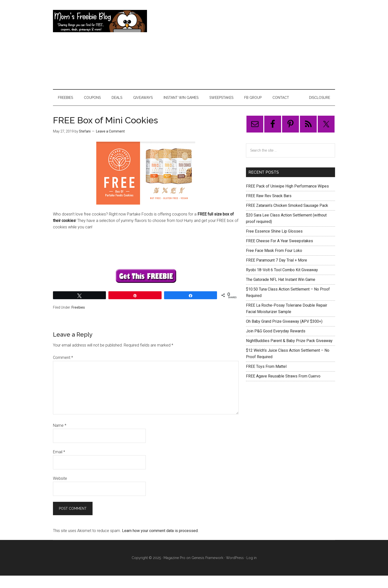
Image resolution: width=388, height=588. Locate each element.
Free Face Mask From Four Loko (274, 251)
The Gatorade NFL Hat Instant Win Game (281, 280)
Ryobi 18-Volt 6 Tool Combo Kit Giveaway (282, 270)
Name (60, 425)
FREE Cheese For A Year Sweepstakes (279, 241)
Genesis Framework (207, 558)
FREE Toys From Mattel (266, 366)
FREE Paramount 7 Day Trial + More (277, 260)
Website (60, 478)
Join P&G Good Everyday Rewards (276, 331)
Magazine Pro (174, 558)
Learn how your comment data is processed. (160, 531)
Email (59, 452)
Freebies (78, 307)
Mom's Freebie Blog (100, 21)
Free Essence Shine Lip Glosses (274, 231)
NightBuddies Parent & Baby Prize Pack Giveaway (289, 341)
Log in (252, 558)
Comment (63, 358)
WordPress (235, 558)
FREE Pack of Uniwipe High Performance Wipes (287, 186)
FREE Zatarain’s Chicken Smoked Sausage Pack (287, 205)
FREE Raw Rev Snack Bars (269, 196)
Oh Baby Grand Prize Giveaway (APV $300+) (284, 321)
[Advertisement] (245, 45)
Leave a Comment (110, 131)
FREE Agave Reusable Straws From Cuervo (283, 376)
